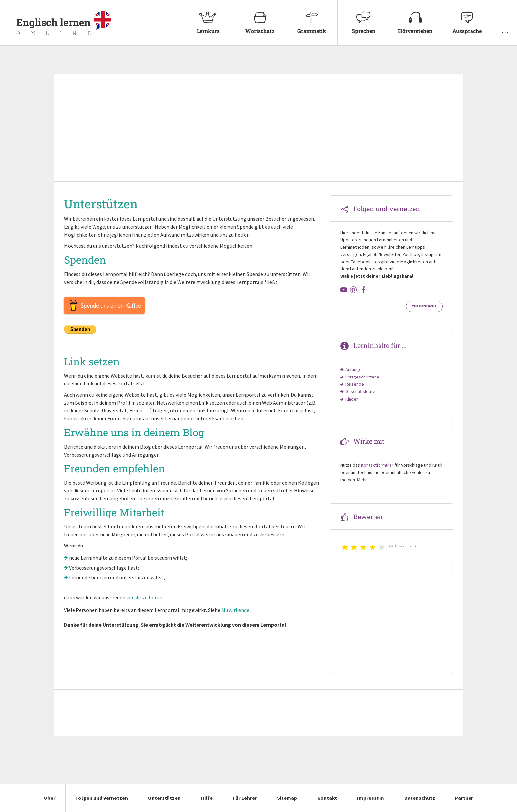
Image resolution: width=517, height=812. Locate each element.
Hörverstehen (415, 17)
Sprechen (363, 17)
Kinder (352, 399)
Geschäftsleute (360, 391)
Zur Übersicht (424, 306)
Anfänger (354, 369)
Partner (464, 798)
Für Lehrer (245, 798)
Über (50, 798)
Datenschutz (420, 798)
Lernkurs (208, 17)
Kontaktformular (377, 465)
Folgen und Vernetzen (102, 798)
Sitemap (287, 798)
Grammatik (312, 17)
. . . (505, 17)
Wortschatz (260, 17)
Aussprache (467, 17)
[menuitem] (208, 23)
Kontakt (327, 798)
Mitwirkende (235, 610)
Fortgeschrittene (362, 377)
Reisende (355, 384)
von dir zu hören (144, 597)
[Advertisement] (258, 128)
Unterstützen (164, 798)
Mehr (362, 480)
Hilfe (207, 798)
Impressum (371, 798)
